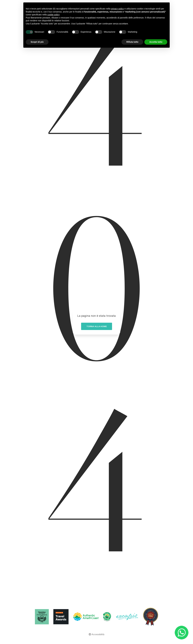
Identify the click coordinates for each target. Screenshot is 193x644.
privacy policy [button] (118, 9)
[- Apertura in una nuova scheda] (182, 633)
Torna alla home (97, 327)
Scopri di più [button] (37, 42)
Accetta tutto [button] (156, 42)
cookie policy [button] (53, 15)
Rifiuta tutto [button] (132, 42)
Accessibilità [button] (98, 635)
